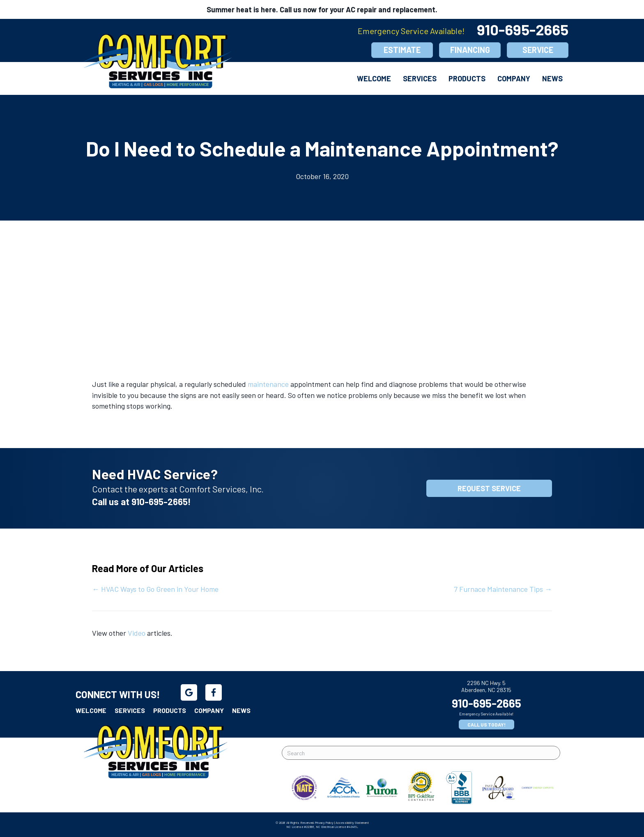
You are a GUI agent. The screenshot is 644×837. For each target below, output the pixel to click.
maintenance (268, 384)
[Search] (421, 753)
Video (137, 633)
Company (514, 78)
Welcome (374, 78)
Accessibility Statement (352, 823)
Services (420, 78)
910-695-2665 (523, 29)
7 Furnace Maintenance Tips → (503, 589)
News (552, 78)
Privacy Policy (324, 823)
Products (467, 78)
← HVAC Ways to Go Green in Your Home (155, 589)
